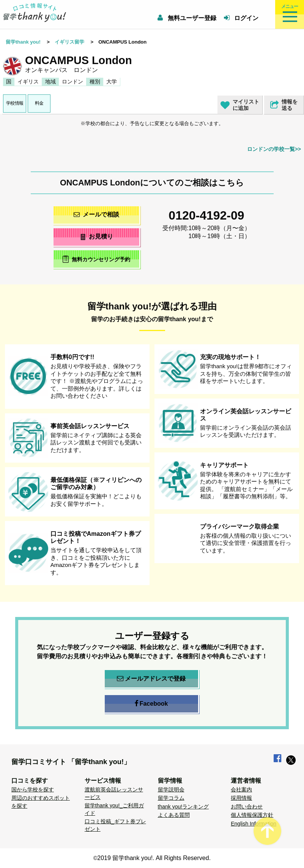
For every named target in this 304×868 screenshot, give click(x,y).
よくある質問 (174, 815)
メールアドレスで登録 (151, 679)
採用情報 (241, 798)
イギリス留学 (69, 42)
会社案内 (241, 790)
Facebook (151, 704)
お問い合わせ (247, 807)
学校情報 (15, 103)
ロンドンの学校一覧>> (274, 149)
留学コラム (171, 798)
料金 (39, 103)
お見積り (96, 236)
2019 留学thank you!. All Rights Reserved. (154, 858)
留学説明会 (171, 790)
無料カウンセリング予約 (96, 259)
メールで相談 (96, 214)
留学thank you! (23, 42)
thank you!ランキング (184, 807)
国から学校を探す (33, 790)
